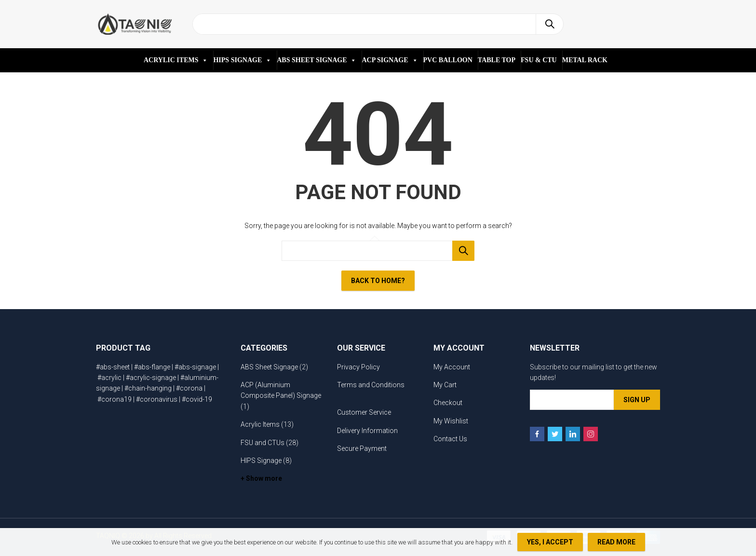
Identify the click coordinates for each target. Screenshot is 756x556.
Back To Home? (378, 281)
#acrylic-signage (151, 378)
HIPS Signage (261, 461)
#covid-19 (197, 399)
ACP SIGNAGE (390, 60)
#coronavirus (157, 399)
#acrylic (109, 378)
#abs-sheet (113, 367)
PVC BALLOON (448, 60)
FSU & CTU (539, 60)
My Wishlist (451, 421)
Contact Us (450, 439)
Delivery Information (367, 431)
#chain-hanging (148, 388)
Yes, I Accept (550, 542)
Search (550, 24)
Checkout (448, 403)
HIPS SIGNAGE (242, 60)
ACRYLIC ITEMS (176, 60)
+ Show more (261, 478)
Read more (616, 542)
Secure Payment (362, 448)
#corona (189, 388)
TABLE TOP (497, 60)
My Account (452, 367)
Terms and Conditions (371, 385)
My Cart (445, 385)
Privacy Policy (358, 367)
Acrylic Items (260, 424)
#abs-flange (152, 367)
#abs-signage (195, 367)
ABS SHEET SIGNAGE (317, 60)
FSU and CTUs (263, 443)
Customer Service (364, 412)
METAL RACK (585, 60)
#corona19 (115, 399)
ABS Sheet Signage (269, 367)
